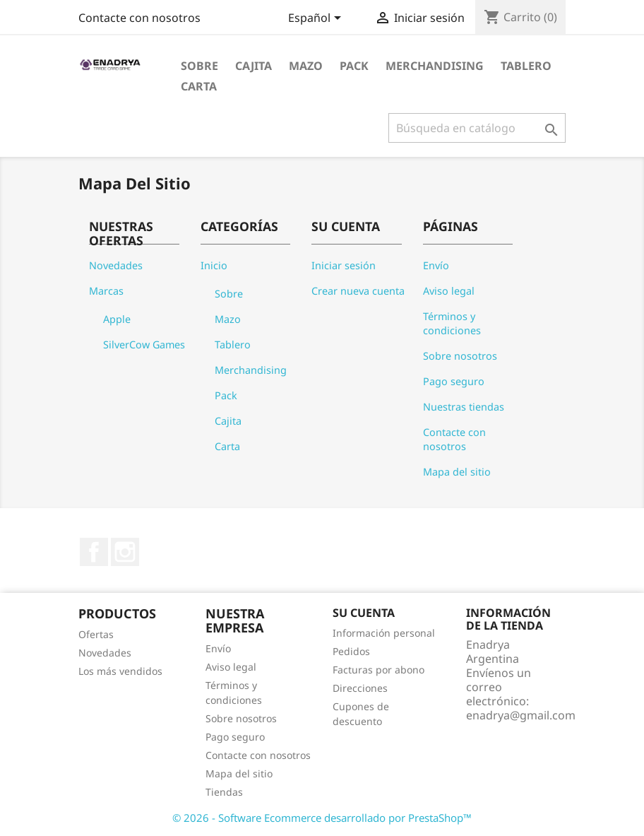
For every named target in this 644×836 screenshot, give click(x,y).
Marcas (106, 291)
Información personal (384, 633)
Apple (117, 319)
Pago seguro (454, 381)
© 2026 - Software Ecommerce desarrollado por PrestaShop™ (322, 818)
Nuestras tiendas (464, 407)
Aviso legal (449, 291)
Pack (354, 66)
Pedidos (351, 651)
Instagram (125, 552)
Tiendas (224, 792)
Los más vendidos (120, 671)
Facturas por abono (378, 670)
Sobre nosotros (460, 356)
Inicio (214, 265)
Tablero (526, 66)
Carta (199, 86)
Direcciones (360, 688)
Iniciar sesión (344, 265)
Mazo (306, 66)
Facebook (94, 552)
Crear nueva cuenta (358, 291)
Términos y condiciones (452, 323)
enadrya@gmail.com (521, 715)
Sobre (199, 66)
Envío (436, 265)
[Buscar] (477, 128)
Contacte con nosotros (139, 18)
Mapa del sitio (457, 472)
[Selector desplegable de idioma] (317, 19)
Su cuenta (364, 613)
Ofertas (96, 634)
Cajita (254, 66)
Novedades (116, 265)
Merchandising (435, 66)
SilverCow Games (144, 345)
